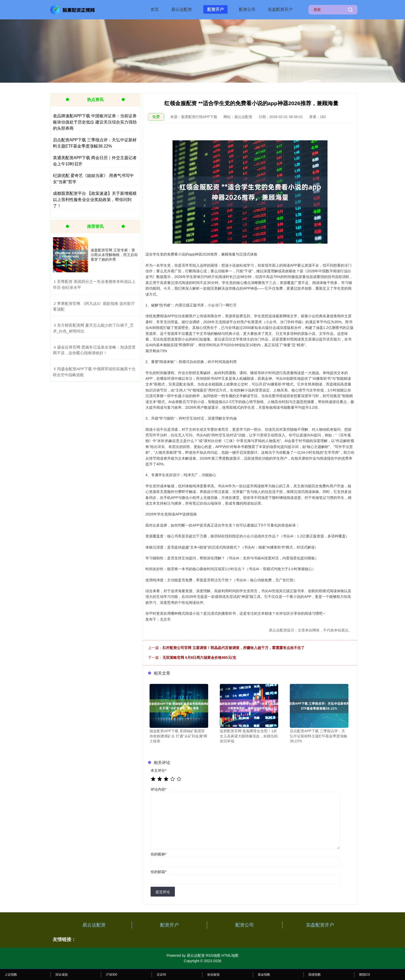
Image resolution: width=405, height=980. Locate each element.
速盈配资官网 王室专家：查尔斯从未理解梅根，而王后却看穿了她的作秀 (114, 255)
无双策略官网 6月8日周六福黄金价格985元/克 (199, 658)
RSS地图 (213, 955)
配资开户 (215, 9)
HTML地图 (230, 955)
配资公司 (247, 9)
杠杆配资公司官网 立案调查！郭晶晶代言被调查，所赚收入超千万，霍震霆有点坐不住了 (233, 648)
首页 (155, 9)
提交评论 (163, 892)
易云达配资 (182, 9)
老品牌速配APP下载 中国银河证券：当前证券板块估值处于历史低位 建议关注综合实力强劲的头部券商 (95, 122)
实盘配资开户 (280, 9)
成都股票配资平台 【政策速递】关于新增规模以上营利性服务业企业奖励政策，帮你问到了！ (95, 200)
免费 (156, 117)
